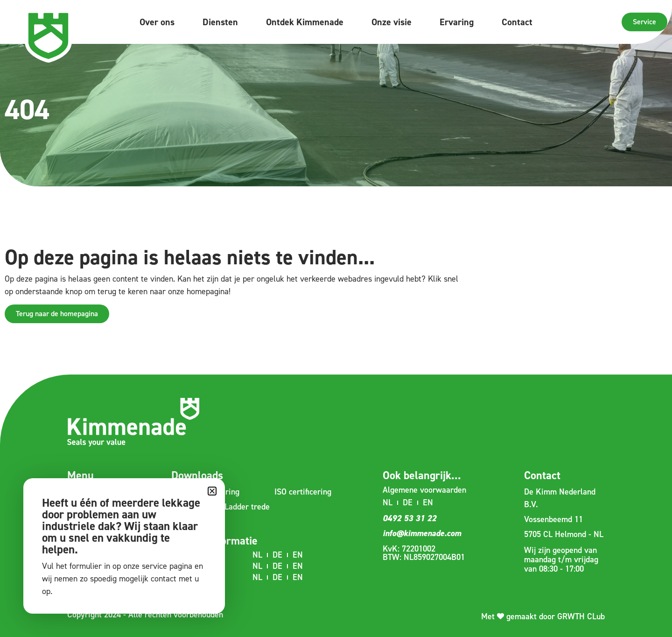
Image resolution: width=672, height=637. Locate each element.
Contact (517, 22)
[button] (212, 491)
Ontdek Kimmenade (305, 22)
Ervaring (457, 22)
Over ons (157, 22)
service (154, 566)
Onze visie (392, 22)
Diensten (220, 22)
